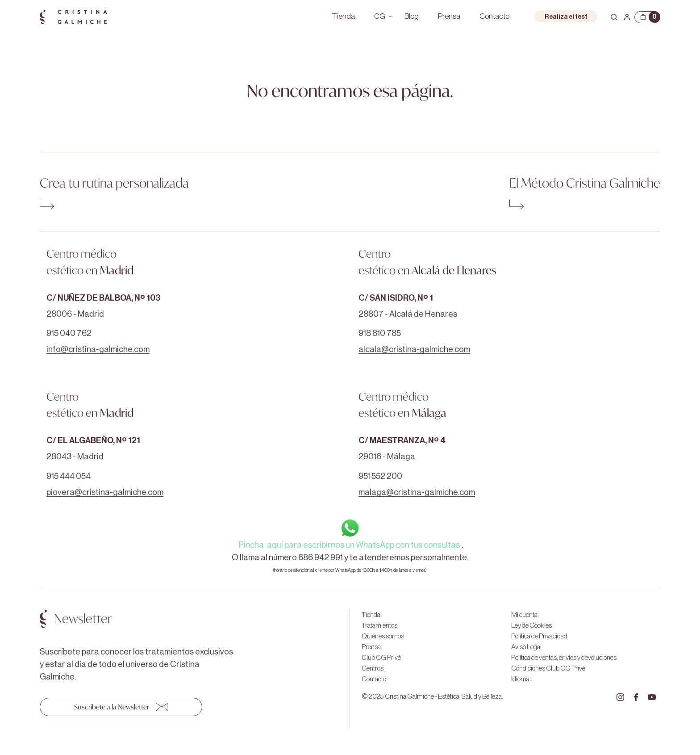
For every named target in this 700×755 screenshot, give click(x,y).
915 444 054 (69, 476)
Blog (412, 16)
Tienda (343, 16)
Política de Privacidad (539, 636)
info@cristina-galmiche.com (98, 349)
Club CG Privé (381, 658)
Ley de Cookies (531, 625)
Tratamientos (379, 625)
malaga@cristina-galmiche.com (417, 492)
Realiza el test (566, 17)
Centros (373, 668)
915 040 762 (69, 333)
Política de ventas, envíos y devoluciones (564, 658)
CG (380, 16)
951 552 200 (380, 476)
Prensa (449, 16)
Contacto (494, 16)
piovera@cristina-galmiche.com (105, 492)
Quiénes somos (383, 636)
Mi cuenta (524, 615)
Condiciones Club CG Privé (548, 668)
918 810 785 (380, 333)
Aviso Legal (526, 647)
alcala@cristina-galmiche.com (414, 349)
